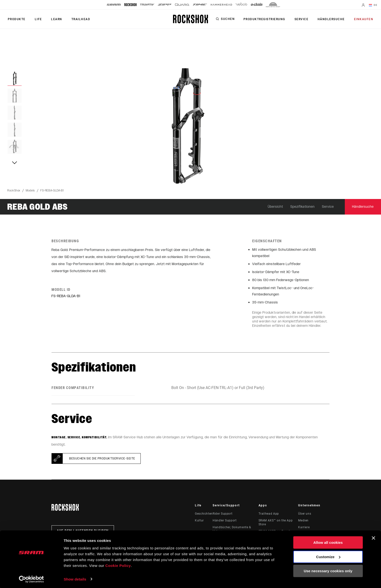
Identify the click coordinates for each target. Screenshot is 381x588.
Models (30, 190)
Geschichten (204, 514)
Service (304, 19)
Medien (303, 520)
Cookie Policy (118, 565)
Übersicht (275, 207)
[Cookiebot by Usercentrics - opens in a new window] (31, 579)
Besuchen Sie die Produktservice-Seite (102, 458)
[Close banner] (373, 537)
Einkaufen (364, 19)
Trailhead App (269, 514)
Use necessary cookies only (328, 570)
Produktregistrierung (268, 19)
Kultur (199, 520)
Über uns (305, 514)
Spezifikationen (303, 207)
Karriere (304, 527)
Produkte (16, 19)
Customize (328, 556)
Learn (54, 19)
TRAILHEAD (78, 19)
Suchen (231, 19)
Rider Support (222, 514)
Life (37, 19)
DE (373, 5)
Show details (75, 578)
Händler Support (225, 520)
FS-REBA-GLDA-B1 (52, 190)
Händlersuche (333, 19)
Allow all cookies (328, 542)
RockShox (14, 190)
